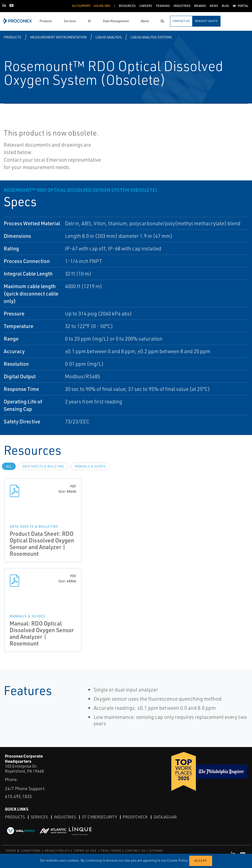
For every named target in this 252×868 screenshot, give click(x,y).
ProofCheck (135, 817)
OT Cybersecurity (99, 817)
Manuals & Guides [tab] (90, 466)
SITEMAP (156, 851)
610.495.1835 (18, 796)
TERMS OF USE (85, 851)
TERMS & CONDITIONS (23, 851)
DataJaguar (165, 817)
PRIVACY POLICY (57, 851)
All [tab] (9, 466)
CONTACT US (135, 851)
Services (39, 817)
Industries (65, 817)
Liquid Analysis (109, 37)
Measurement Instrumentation (58, 37)
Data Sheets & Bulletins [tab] (43, 466)
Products (12, 37)
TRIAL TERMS (111, 851)
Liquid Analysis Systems (151, 37)
